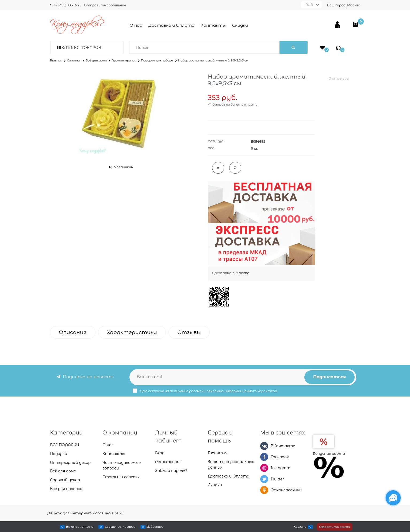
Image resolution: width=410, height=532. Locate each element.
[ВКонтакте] (264, 446)
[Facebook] (264, 457)
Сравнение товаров (120, 527)
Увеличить (123, 167)
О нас (136, 25)
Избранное (155, 527)
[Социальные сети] (393, 498)
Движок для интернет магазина (79, 513)
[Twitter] (264, 479)
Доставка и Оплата (171, 25)
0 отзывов (339, 78)
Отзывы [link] (189, 332)
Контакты (213, 25)
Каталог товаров (81, 48)
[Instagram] (264, 468)
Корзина (300, 527)
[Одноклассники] (264, 490)
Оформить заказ (334, 527)
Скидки (240, 25)
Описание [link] (73, 332)
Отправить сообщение (105, 5)
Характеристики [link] (132, 332)
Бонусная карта (329, 453)
